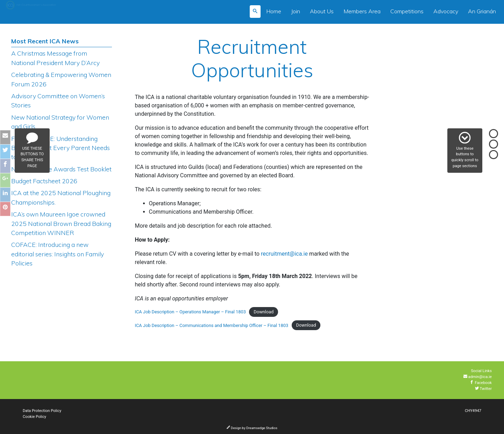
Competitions (407, 11)
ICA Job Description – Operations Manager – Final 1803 (190, 312)
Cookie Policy (34, 417)
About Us (322, 11)
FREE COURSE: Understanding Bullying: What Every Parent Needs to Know (61, 148)
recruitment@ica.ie (284, 254)
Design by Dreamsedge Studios (252, 428)
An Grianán (482, 11)
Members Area (362, 11)
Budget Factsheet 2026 (44, 181)
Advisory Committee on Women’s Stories (58, 100)
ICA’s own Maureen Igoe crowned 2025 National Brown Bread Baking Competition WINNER (61, 223)
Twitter (483, 389)
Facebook (481, 383)
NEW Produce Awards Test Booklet (61, 169)
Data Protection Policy (42, 411)
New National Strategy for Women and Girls (60, 122)
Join (296, 11)
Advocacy (446, 11)
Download (264, 312)
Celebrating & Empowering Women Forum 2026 (61, 79)
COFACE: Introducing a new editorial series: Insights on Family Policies (58, 254)
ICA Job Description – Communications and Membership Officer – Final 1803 (212, 325)
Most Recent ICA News (45, 41)
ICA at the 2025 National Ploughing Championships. (61, 197)
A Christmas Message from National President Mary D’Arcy (55, 58)
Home (274, 11)
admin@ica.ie (478, 377)
